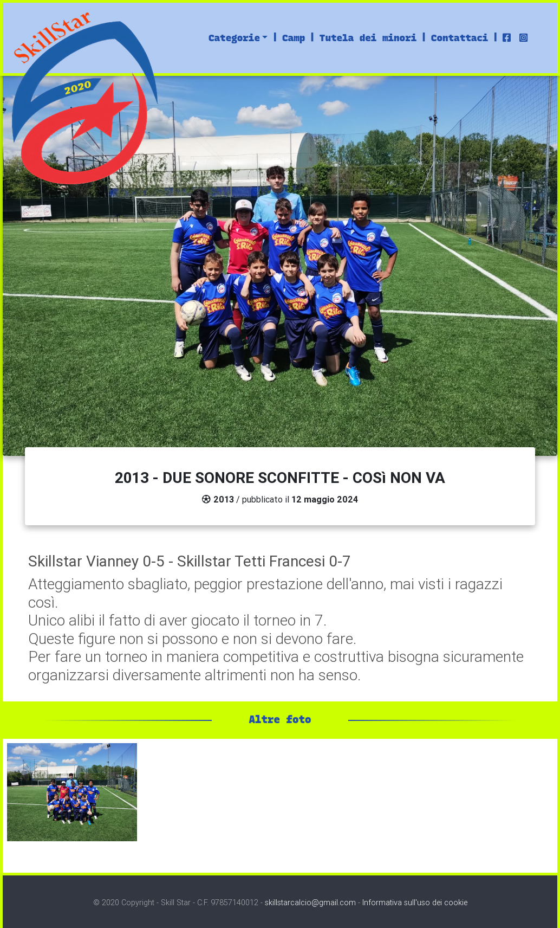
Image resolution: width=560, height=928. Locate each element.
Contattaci (460, 38)
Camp (294, 38)
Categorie (234, 38)
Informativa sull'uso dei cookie (415, 903)
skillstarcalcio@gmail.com (310, 903)
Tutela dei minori (368, 38)
